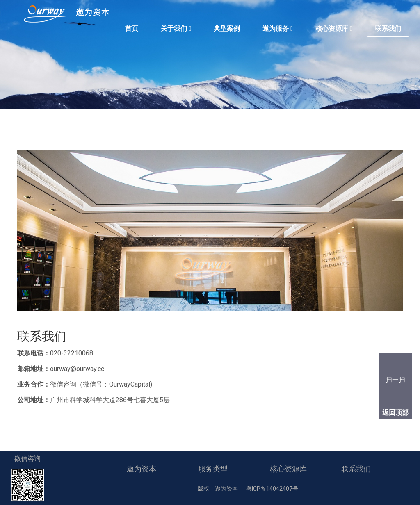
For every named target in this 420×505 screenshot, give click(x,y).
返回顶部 (395, 413)
